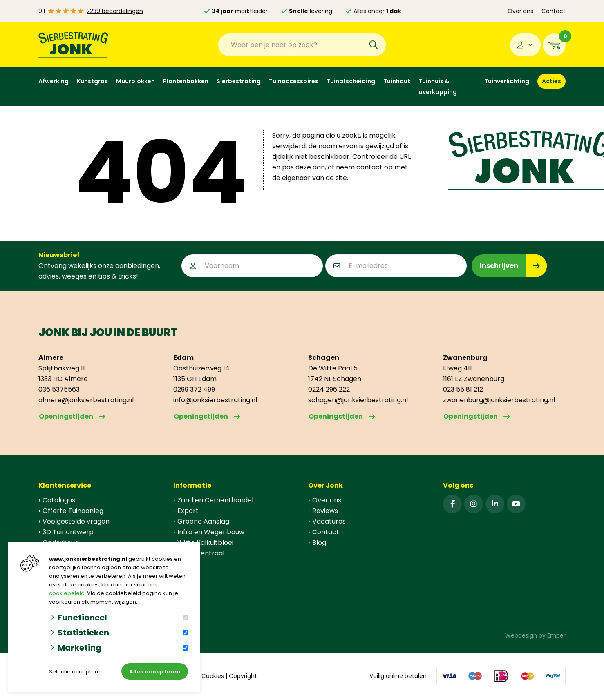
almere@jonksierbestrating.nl (86, 400)
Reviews (325, 511)
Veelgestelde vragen (76, 521)
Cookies (213, 676)
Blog (319, 543)
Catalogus (59, 500)
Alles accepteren (155, 672)
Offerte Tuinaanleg (73, 511)
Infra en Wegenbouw (211, 532)
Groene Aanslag (203, 521)
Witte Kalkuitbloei (205, 543)
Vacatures (329, 521)
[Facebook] (452, 504)
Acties (551, 81)
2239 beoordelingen (115, 11)
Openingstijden (66, 416)
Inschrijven (499, 266)
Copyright (243, 676)
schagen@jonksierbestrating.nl (358, 400)
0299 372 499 (194, 389)
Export (188, 511)
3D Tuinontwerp (68, 532)
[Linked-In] (495, 504)
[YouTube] (516, 504)
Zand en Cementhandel (215, 500)
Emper (556, 635)
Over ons (520, 11)
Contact (554, 11)
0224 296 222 (329, 389)
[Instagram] (474, 504)
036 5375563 (59, 389)
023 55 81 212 (463, 389)
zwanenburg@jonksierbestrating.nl (499, 400)
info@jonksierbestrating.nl (215, 400)
